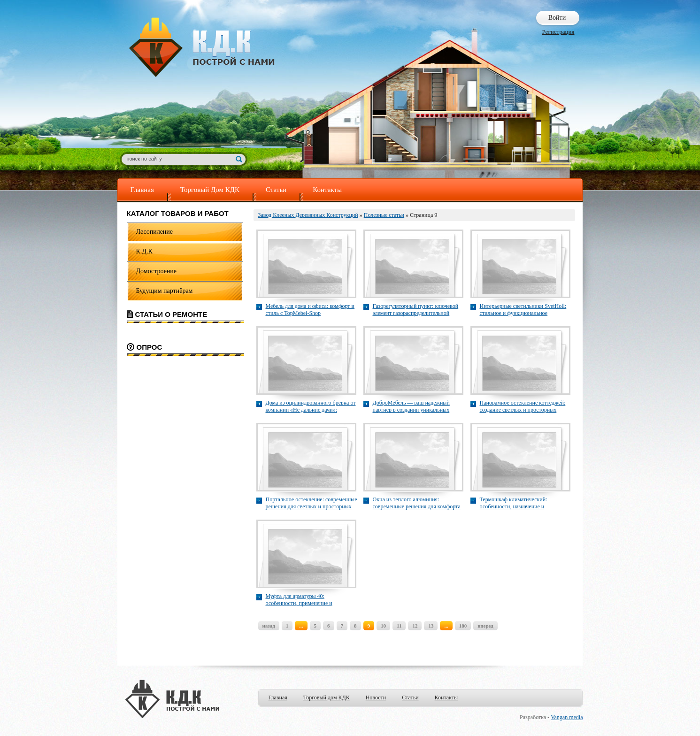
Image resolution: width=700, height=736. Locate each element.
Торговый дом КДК (327, 698)
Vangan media (567, 717)
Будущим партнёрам (165, 291)
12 (415, 626)
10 (383, 626)
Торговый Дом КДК (210, 190)
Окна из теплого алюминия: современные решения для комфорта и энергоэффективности (417, 503)
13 (431, 626)
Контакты (327, 190)
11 (399, 626)
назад (269, 626)
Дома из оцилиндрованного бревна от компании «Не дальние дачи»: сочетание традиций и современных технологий (311, 406)
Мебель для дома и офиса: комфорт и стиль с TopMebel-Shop (310, 310)
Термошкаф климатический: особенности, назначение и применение (514, 503)
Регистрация (558, 32)
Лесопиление (155, 232)
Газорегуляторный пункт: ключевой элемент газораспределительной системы (416, 310)
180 (463, 626)
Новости (376, 698)
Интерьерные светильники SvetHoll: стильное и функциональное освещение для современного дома (523, 310)
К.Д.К (144, 251)
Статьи (276, 190)
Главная (142, 190)
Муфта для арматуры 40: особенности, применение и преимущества (299, 600)
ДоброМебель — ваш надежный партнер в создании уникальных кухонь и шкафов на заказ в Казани (415, 406)
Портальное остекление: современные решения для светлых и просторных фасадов (312, 503)
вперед (485, 626)
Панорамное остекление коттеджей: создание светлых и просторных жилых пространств (523, 406)
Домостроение (157, 271)
